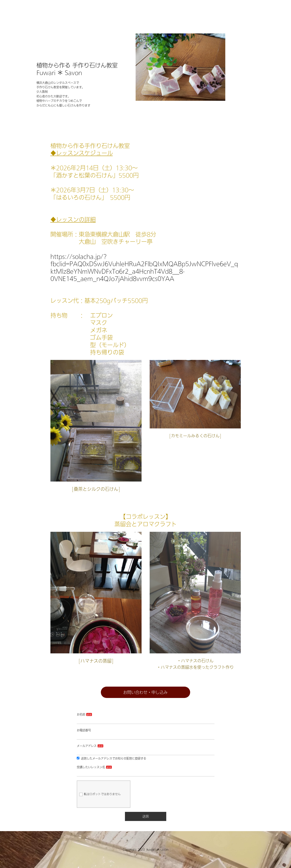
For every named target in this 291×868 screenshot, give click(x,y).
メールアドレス (87, 746)
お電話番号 (84, 730)
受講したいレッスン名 (91, 767)
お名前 (81, 714)
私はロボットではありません (100, 794)
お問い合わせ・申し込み (145, 692)
